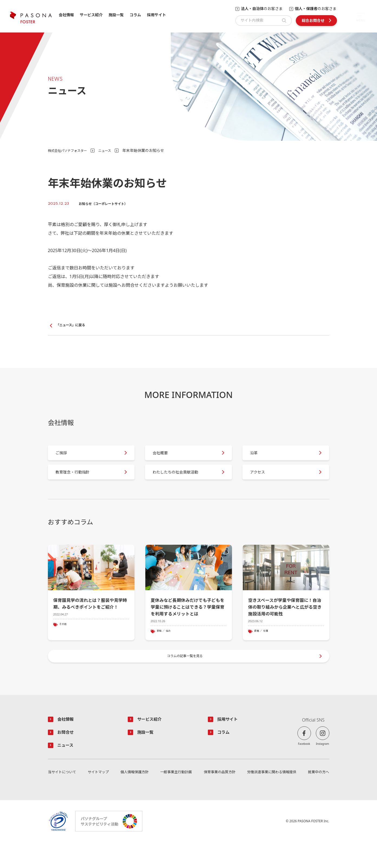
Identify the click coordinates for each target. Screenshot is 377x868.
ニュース (112, 150)
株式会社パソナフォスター (71, 150)
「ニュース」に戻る (73, 326)
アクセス (262, 483)
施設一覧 (116, 15)
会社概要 (165, 458)
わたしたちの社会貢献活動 (182, 483)
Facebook (304, 767)
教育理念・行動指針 (78, 483)
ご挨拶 (65, 458)
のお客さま (262, 9)
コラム (135, 15)
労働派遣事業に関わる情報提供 (271, 797)
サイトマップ (99, 797)
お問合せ (67, 756)
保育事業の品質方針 (218, 797)
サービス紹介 (91, 15)
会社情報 (66, 15)
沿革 (258, 458)
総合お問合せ (313, 20)
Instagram (322, 767)
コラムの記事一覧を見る (186, 677)
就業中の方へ (318, 797)
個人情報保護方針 (134, 797)
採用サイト (156, 15)
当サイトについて (63, 797)
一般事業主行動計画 (175, 797)
